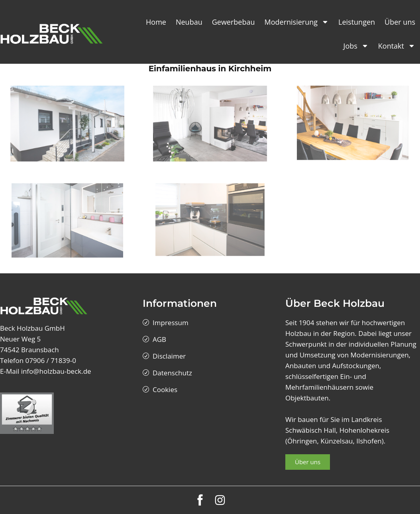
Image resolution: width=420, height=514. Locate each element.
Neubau (189, 22)
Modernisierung (297, 22)
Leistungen (357, 22)
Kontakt (397, 46)
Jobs (356, 46)
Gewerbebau (234, 22)
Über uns (400, 22)
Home (156, 22)
